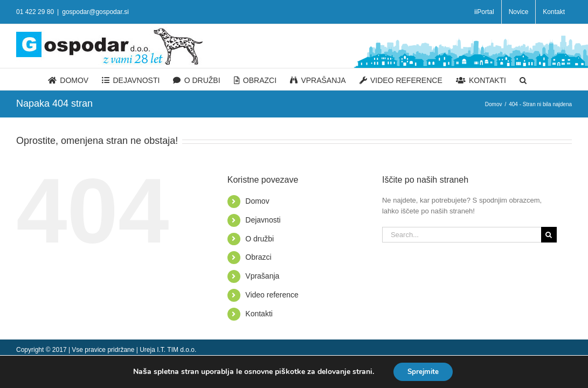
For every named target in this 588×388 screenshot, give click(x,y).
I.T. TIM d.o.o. (177, 350)
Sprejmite (423, 371)
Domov (257, 201)
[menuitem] (484, 12)
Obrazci (258, 257)
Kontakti (259, 314)
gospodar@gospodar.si (95, 12)
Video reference (272, 295)
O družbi (260, 239)
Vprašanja (262, 276)
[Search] (568, 79)
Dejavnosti (263, 220)
